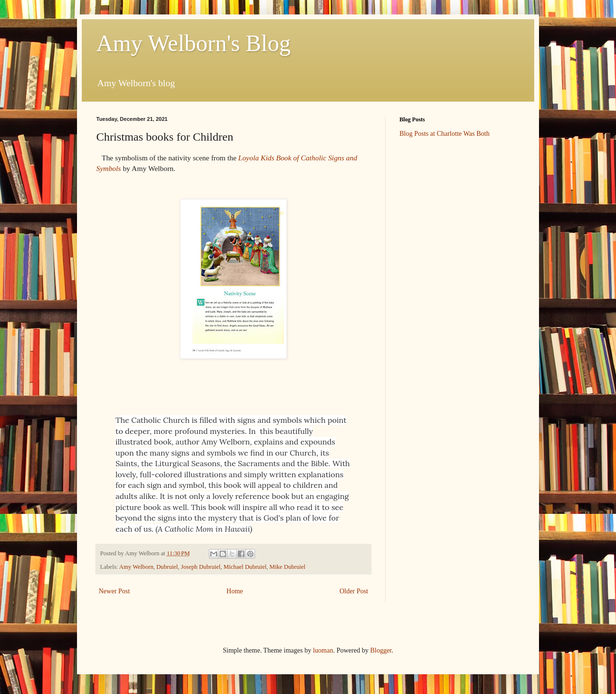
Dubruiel (167, 567)
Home (235, 591)
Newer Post (114, 591)
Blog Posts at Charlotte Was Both (444, 134)
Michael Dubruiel (245, 567)
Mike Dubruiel (288, 567)
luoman (323, 650)
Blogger (381, 650)
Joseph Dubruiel (201, 567)
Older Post (354, 591)
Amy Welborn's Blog (193, 43)
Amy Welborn (136, 567)
